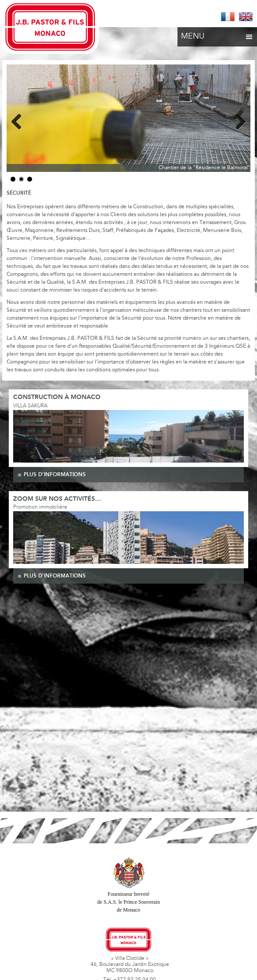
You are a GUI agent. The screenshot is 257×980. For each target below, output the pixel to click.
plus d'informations (55, 475)
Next (237, 120)
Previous (20, 120)
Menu (217, 34)
